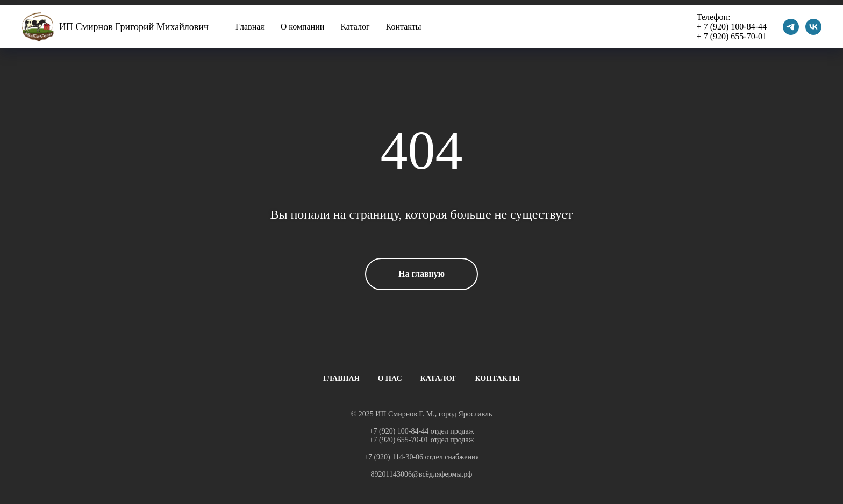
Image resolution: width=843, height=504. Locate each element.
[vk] (813, 27)
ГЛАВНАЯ (341, 379)
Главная (250, 27)
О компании (303, 27)
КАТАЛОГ (439, 379)
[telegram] (791, 27)
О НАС (390, 379)
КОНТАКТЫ (498, 379)
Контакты (404, 27)
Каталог (355, 27)
